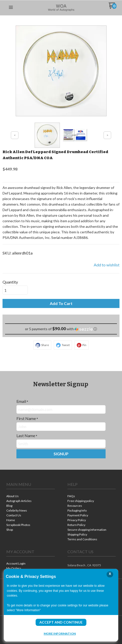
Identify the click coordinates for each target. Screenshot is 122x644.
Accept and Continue (61, 622)
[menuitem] (31, 497)
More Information (60, 633)
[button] (11, 8)
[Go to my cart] (113, 7)
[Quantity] (15, 290)
